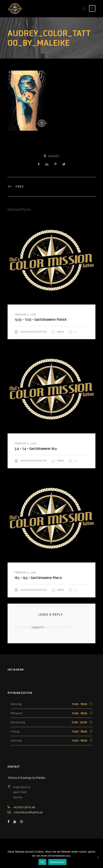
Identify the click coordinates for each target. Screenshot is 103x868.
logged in (38, 627)
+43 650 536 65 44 (24, 807)
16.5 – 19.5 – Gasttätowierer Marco (38, 578)
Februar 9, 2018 (25, 315)
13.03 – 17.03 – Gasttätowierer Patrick (41, 320)
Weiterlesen (57, 862)
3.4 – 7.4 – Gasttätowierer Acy (36, 449)
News (61, 332)
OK (42, 862)
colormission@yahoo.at (28, 812)
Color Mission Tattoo (34, 332)
